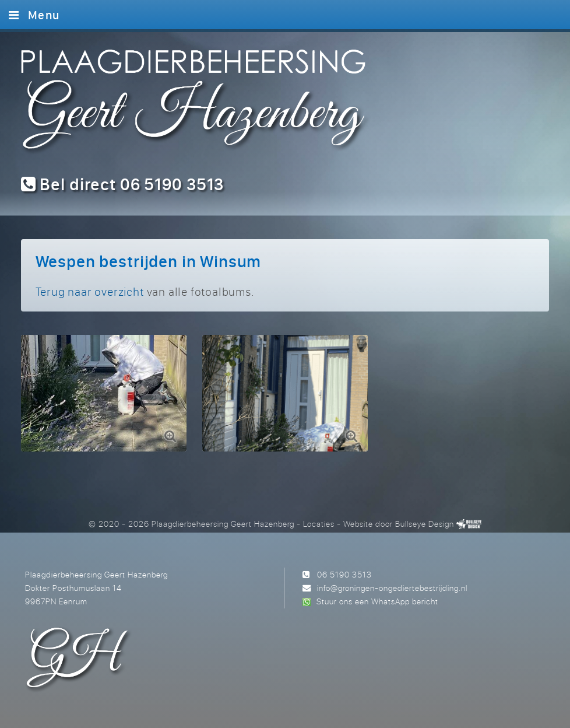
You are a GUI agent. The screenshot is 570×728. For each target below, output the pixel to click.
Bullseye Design (425, 524)
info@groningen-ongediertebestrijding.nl (392, 588)
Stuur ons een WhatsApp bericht (377, 601)
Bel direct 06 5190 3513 (123, 184)
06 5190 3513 (344, 574)
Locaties (319, 524)
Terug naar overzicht (90, 291)
